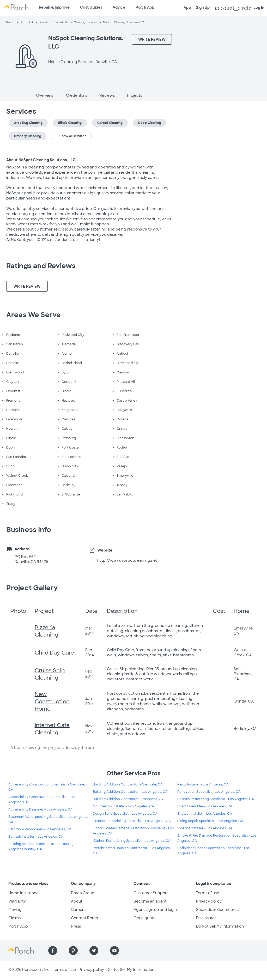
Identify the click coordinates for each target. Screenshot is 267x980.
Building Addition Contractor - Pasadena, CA (128, 799)
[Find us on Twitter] (94, 951)
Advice (119, 7)
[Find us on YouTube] (114, 951)
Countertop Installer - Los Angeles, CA (123, 806)
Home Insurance (23, 893)
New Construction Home (52, 701)
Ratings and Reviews (41, 266)
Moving (15, 910)
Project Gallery (32, 588)
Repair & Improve (54, 7)
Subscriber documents (217, 910)
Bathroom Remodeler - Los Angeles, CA (40, 829)
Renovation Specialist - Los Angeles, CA (209, 792)
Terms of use (208, 893)
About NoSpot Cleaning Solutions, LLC (41, 160)
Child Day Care (54, 653)
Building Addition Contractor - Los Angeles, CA (130, 792)
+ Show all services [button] (72, 136)
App (187, 8)
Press (76, 926)
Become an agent (150, 901)
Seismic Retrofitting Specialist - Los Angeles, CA (216, 799)
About (77, 901)
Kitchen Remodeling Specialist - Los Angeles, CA (132, 841)
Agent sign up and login (155, 910)
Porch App (145, 7)
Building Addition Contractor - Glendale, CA (128, 784)
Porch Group (83, 893)
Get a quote (145, 918)
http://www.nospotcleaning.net (127, 560)
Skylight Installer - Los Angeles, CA (205, 828)
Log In (240, 8)
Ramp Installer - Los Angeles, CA (203, 784)
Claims (14, 918)
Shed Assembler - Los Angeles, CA (205, 806)
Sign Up (203, 8)
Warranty (17, 901)
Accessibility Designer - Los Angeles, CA (40, 809)
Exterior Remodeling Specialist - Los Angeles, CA (132, 821)
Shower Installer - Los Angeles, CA (205, 814)
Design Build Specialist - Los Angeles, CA (125, 814)
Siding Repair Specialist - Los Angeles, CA (210, 821)
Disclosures (206, 918)
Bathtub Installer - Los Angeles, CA (36, 837)
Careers (78, 910)
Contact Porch (84, 918)
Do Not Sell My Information (220, 926)
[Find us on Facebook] (53, 951)
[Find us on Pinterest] (73, 951)
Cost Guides (91, 7)
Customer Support (151, 893)
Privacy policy (209, 901)
